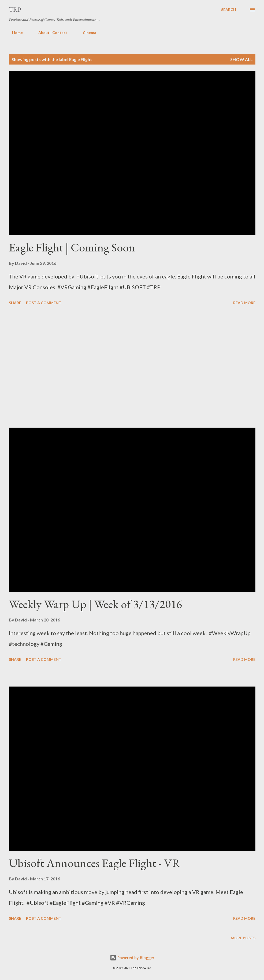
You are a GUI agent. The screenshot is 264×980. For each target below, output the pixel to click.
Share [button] (15, 303)
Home (14, 33)
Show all (241, 59)
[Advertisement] (132, 367)
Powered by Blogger (132, 958)
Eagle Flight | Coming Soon (72, 247)
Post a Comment (44, 303)
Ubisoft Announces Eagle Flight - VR (95, 863)
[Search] (229, 10)
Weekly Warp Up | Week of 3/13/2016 (95, 604)
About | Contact (50, 33)
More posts (243, 938)
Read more (244, 303)
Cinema (86, 33)
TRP (15, 10)
